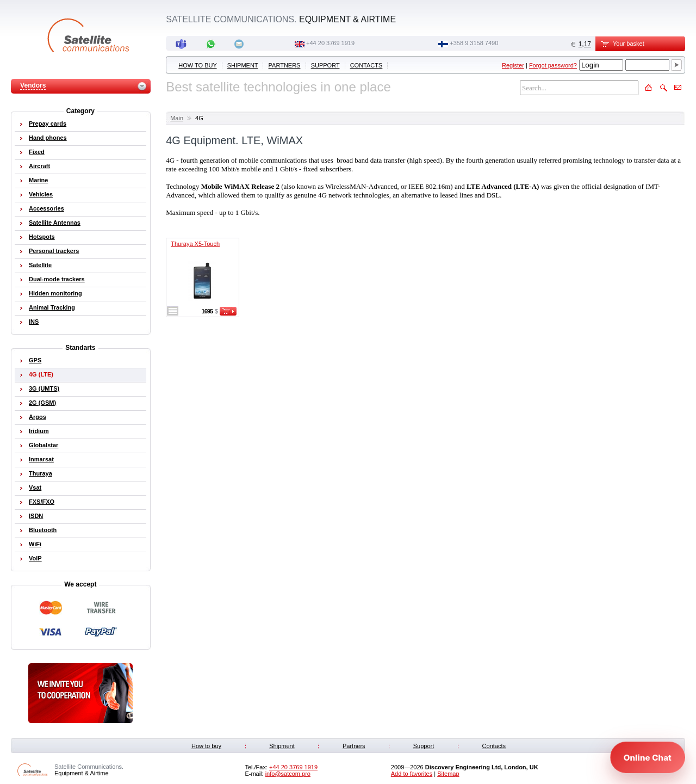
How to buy (197, 65)
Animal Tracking (52, 307)
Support (325, 65)
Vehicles (41, 194)
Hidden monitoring (55, 293)
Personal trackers (54, 251)
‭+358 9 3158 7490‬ (474, 43)
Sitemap (448, 774)
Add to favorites (412, 774)
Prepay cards (48, 124)
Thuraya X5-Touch (195, 244)
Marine (38, 180)
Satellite (40, 265)
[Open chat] (648, 757)
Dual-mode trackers (57, 279)
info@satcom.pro (288, 774)
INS (34, 322)
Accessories (46, 208)
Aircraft (39, 166)
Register (513, 65)
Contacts (366, 65)
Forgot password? (553, 65)
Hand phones (48, 138)
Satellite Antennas (55, 223)
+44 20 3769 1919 (330, 43)
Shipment (243, 65)
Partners (285, 65)
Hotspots (42, 237)
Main (177, 118)
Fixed (37, 152)
